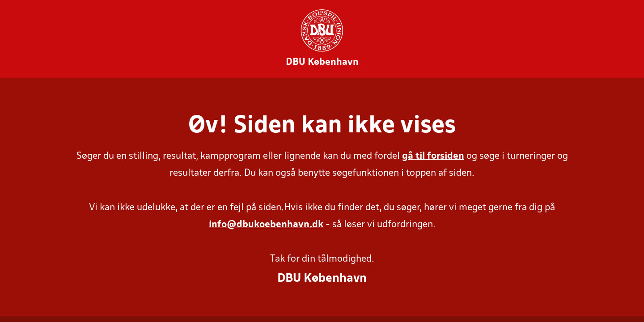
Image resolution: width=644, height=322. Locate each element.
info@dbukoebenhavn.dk (266, 225)
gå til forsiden (433, 156)
